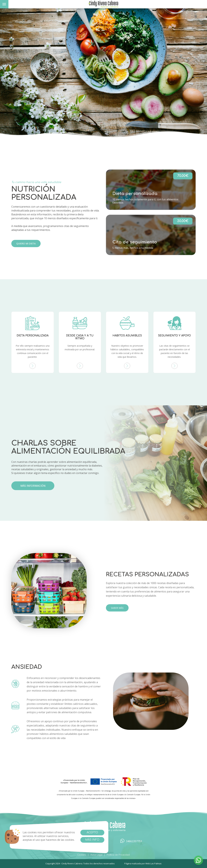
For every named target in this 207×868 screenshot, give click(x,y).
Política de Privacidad (118, 855)
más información (33, 486)
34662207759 (131, 841)
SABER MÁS (117, 608)
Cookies (82, 855)
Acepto (92, 832)
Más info (92, 840)
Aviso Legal (96, 855)
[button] (198, 860)
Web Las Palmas (153, 863)
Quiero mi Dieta (26, 244)
